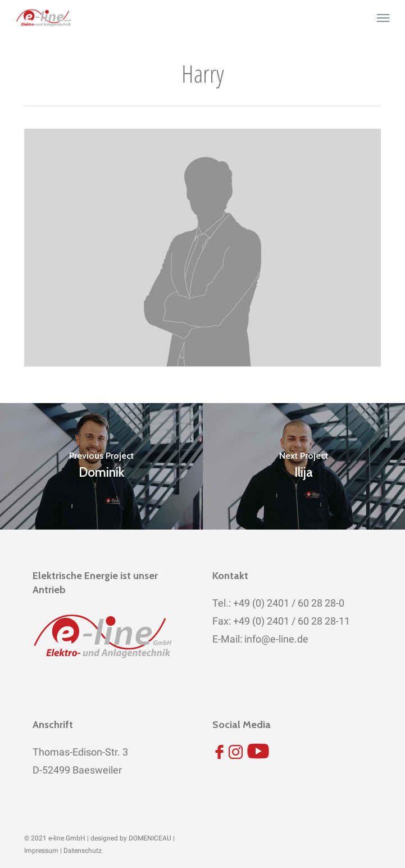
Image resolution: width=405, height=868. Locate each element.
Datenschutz (83, 851)
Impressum (41, 851)
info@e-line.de (275, 639)
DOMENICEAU (150, 838)
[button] (383, 18)
